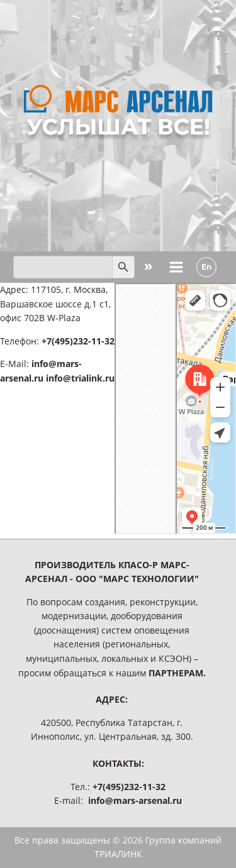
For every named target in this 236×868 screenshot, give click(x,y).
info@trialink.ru (80, 378)
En (206, 267)
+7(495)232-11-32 (78, 341)
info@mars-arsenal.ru (135, 800)
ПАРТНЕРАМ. (177, 673)
